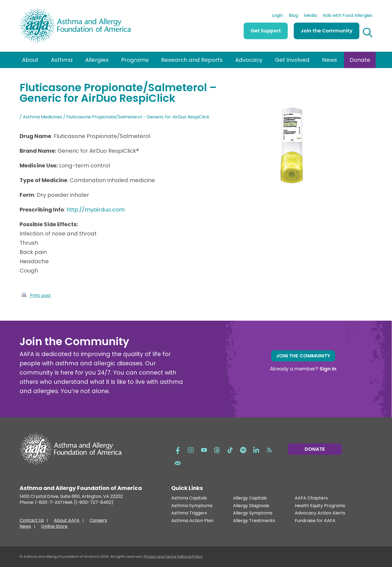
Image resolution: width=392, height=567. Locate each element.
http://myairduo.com (96, 210)
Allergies (97, 60)
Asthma (62, 60)
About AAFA (67, 521)
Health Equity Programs (320, 506)
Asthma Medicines (42, 117)
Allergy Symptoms (253, 513)
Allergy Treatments (254, 521)
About (30, 60)
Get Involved (292, 60)
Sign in (328, 369)
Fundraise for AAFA (315, 521)
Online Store (54, 527)
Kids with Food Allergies (348, 16)
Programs (135, 60)
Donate (360, 60)
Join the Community (327, 31)
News (330, 60)
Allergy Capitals (250, 498)
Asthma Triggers (189, 513)
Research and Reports (192, 60)
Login (277, 16)
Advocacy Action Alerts (320, 513)
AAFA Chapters (311, 498)
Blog (293, 16)
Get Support (266, 31)
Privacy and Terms (160, 557)
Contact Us (32, 521)
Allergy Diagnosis (251, 506)
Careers (98, 521)
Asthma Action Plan (192, 521)
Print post (40, 295)
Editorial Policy (190, 557)
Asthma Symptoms (192, 506)
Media (310, 16)
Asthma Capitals (189, 498)
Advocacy (249, 60)
